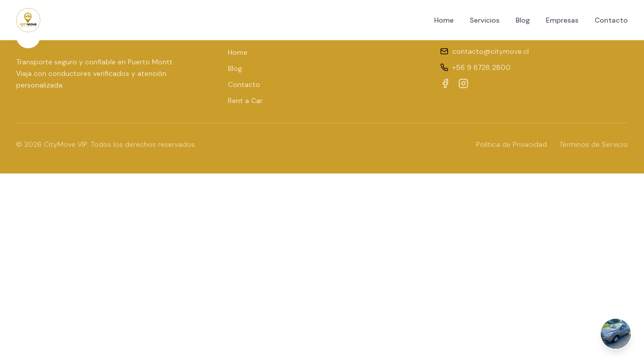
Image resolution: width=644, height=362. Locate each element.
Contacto (611, 20)
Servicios (485, 20)
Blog (523, 20)
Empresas (562, 20)
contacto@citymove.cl (491, 51)
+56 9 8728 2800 (481, 67)
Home (444, 20)
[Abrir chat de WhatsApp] (616, 334)
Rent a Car (245, 101)
